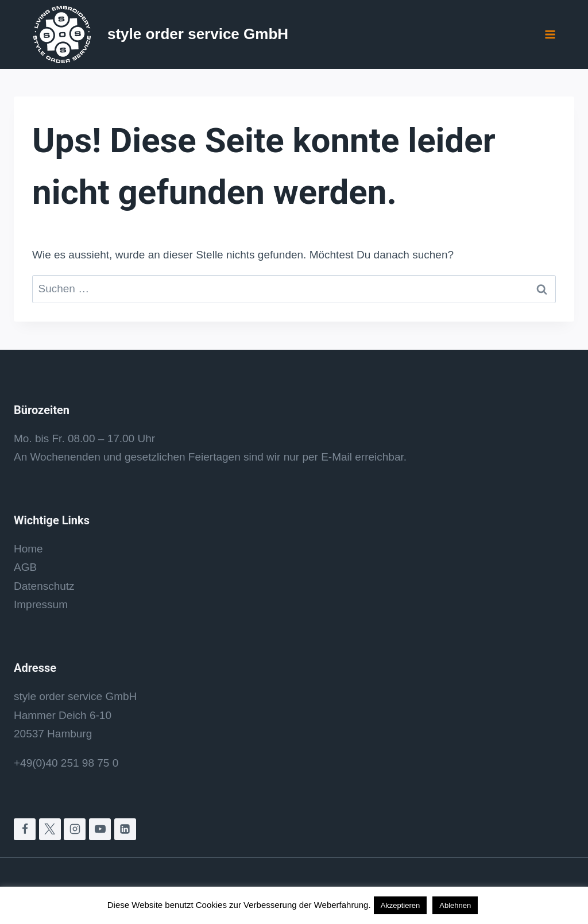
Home (28, 549)
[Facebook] (25, 829)
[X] (50, 829)
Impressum (41, 604)
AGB (25, 567)
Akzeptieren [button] (401, 905)
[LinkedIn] (125, 829)
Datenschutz (44, 586)
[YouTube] (100, 829)
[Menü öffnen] (550, 34)
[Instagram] (75, 829)
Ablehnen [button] (455, 905)
